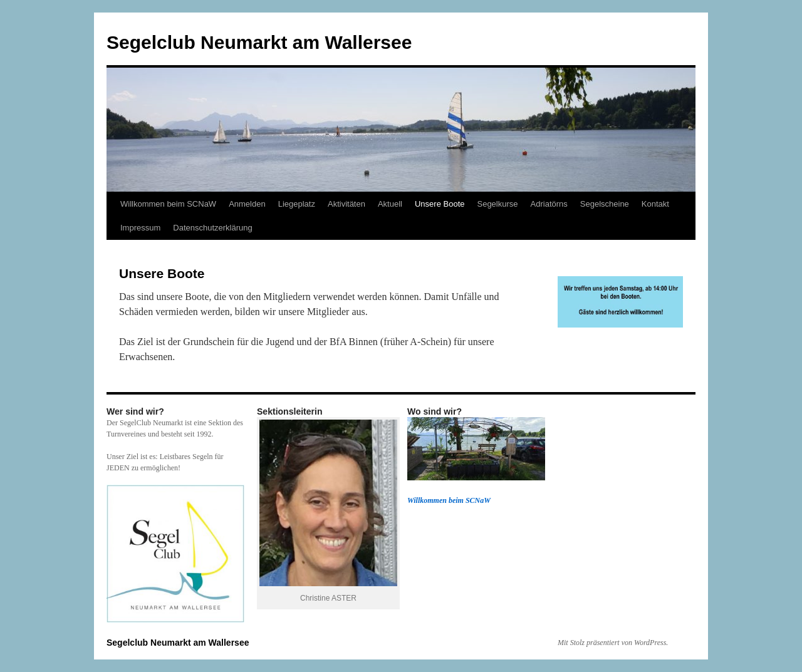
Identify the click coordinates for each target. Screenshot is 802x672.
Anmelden (247, 204)
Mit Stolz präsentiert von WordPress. (613, 643)
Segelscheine (605, 204)
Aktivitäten (346, 204)
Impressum (140, 228)
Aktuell (390, 204)
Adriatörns (549, 204)
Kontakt (655, 204)
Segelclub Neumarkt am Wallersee (259, 42)
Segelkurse (497, 204)
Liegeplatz (297, 204)
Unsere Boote (440, 204)
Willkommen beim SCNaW (168, 204)
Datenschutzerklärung (212, 228)
